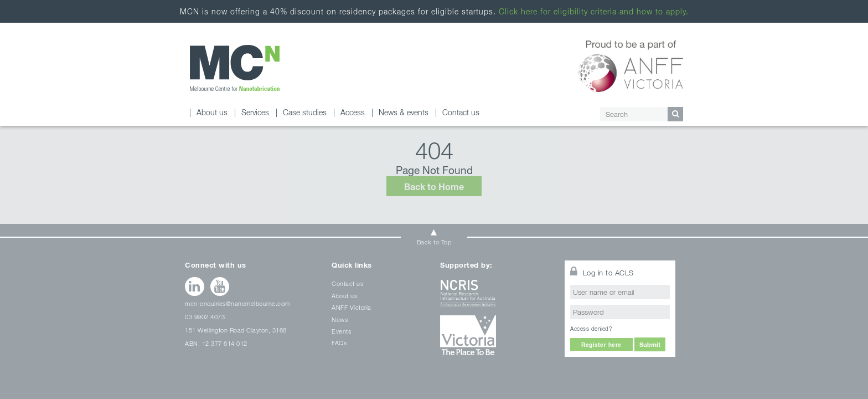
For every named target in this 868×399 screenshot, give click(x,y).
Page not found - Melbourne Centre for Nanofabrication (235, 68)
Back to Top (434, 242)
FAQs (339, 343)
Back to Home (434, 186)
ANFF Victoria (352, 307)
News (340, 319)
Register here (601, 345)
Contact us (461, 112)
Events (341, 331)
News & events (404, 112)
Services (255, 112)
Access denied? (591, 329)
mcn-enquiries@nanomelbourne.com (237, 303)
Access (353, 112)
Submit (650, 344)
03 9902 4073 (205, 317)
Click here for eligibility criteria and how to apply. (594, 11)
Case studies (305, 112)
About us (212, 112)
